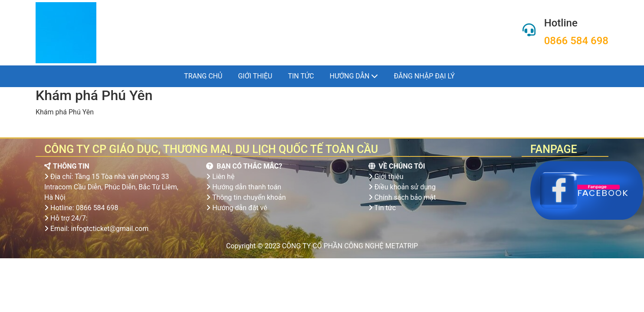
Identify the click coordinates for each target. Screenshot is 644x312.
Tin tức (301, 76)
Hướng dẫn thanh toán (247, 187)
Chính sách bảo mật (405, 197)
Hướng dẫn (354, 76)
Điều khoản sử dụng (405, 187)
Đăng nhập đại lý (424, 76)
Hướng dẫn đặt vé (240, 208)
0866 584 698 (576, 41)
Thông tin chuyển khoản (249, 197)
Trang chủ (203, 76)
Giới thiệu (255, 76)
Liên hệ (223, 177)
